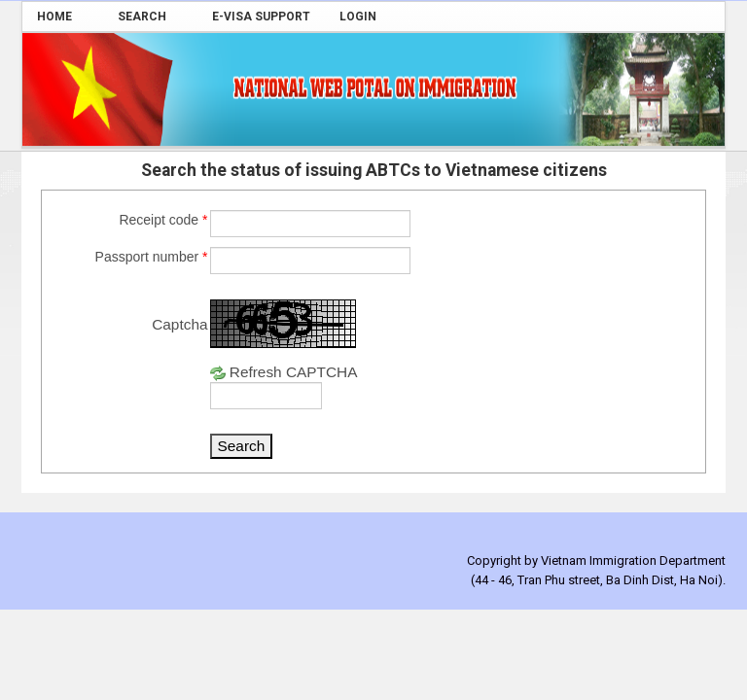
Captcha (179, 324)
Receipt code (163, 220)
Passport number (152, 257)
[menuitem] (63, 17)
